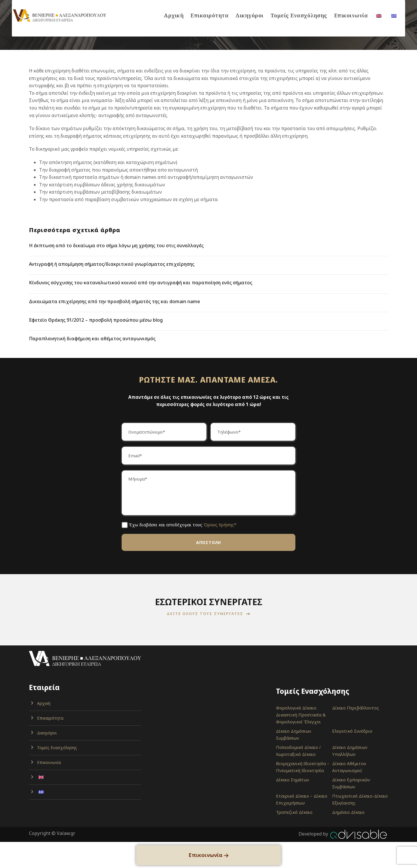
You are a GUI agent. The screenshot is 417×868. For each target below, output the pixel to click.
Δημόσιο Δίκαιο (348, 812)
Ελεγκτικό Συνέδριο (352, 731)
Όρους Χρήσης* (220, 525)
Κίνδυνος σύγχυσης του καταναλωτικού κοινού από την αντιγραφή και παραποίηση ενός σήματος (141, 283)
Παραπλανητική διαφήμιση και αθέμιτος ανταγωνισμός (92, 339)
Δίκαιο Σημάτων (293, 780)
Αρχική (174, 15)
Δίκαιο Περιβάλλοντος (356, 708)
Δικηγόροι (249, 15)
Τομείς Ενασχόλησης (299, 15)
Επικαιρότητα (210, 15)
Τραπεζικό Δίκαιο (294, 812)
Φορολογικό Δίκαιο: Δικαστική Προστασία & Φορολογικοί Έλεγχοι (301, 715)
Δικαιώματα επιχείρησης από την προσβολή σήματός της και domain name (115, 301)
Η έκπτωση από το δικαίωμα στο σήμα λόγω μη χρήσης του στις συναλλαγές (116, 245)
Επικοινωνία (351, 15)
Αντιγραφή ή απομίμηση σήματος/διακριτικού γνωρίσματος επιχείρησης (112, 264)
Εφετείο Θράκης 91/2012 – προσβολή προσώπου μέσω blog (96, 320)
